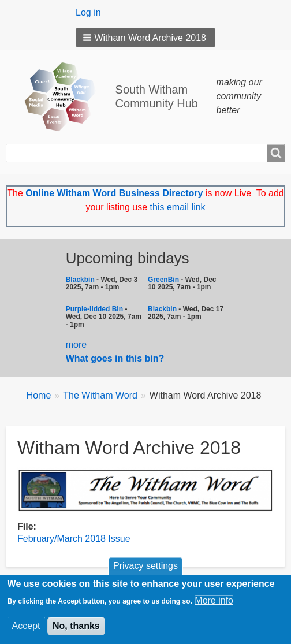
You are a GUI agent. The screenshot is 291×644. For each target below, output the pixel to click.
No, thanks (76, 629)
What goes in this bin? (116, 358)
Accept (26, 629)
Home (39, 395)
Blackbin (80, 280)
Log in (88, 12)
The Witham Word (100, 395)
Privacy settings (145, 570)
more (76, 345)
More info (214, 604)
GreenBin (164, 280)
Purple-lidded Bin (94, 309)
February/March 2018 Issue (74, 539)
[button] (145, 38)
